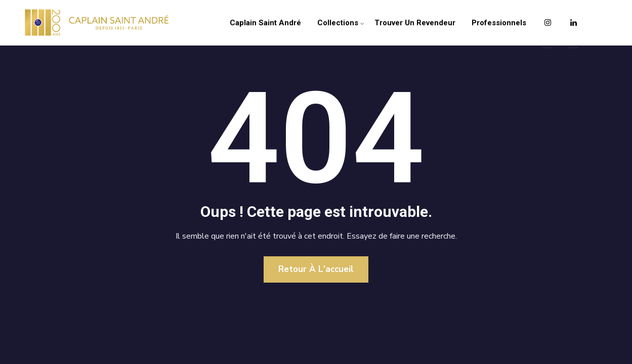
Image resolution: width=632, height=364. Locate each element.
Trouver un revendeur (415, 23)
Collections (338, 23)
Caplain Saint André (265, 23)
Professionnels (499, 23)
